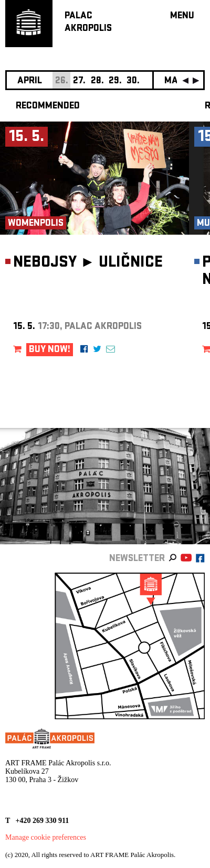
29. (115, 81)
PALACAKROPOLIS (88, 23)
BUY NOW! (50, 350)
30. (133, 81)
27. (79, 81)
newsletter (137, 559)
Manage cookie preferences (46, 837)
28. (97, 81)
